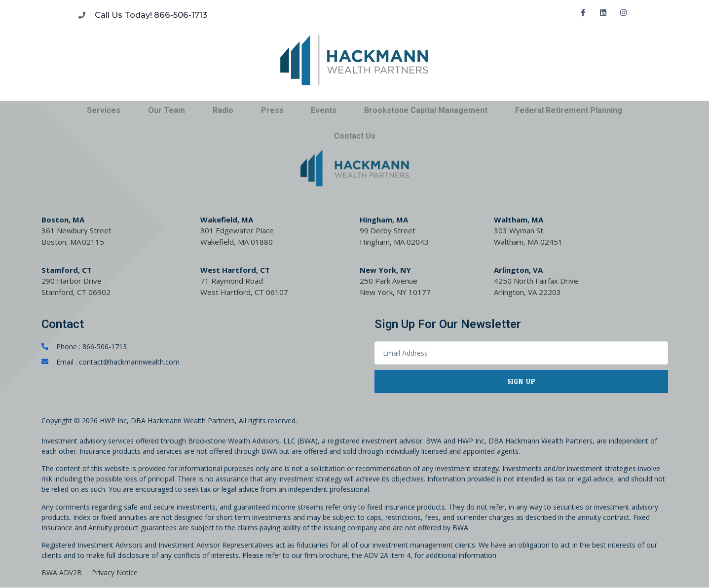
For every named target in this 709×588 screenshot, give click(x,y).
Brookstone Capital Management (426, 110)
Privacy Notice (115, 573)
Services (104, 110)
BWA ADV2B (62, 573)
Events (324, 110)
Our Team (167, 110)
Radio (223, 110)
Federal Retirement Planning (569, 110)
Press (272, 110)
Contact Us (355, 136)
